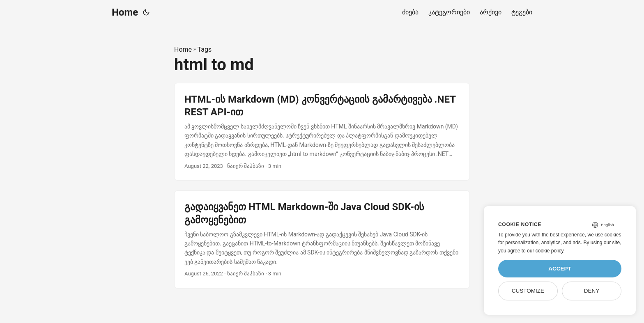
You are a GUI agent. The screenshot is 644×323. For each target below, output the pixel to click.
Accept (560, 269)
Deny (592, 291)
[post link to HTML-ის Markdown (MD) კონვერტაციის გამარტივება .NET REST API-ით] (322, 132)
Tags (205, 49)
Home (125, 12)
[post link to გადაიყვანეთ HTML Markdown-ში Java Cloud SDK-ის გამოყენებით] (322, 239)
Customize (528, 291)
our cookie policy (545, 251)
